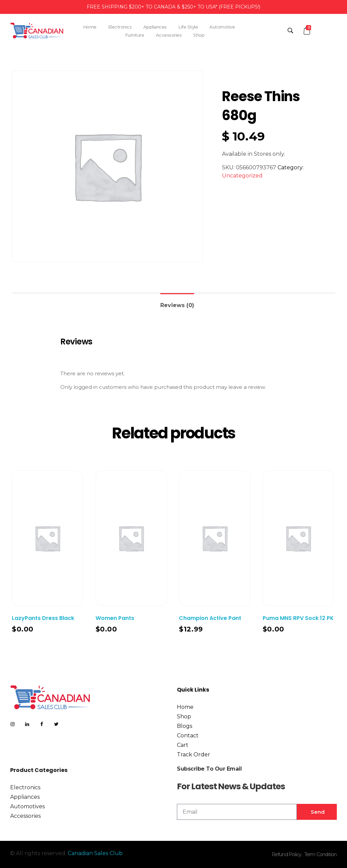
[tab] (177, 303)
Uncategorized (242, 176)
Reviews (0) (177, 305)
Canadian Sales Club (95, 853)
